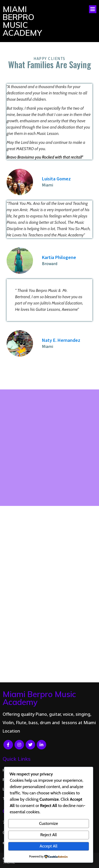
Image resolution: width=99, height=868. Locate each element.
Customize (49, 823)
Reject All (48, 835)
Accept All (48, 846)
